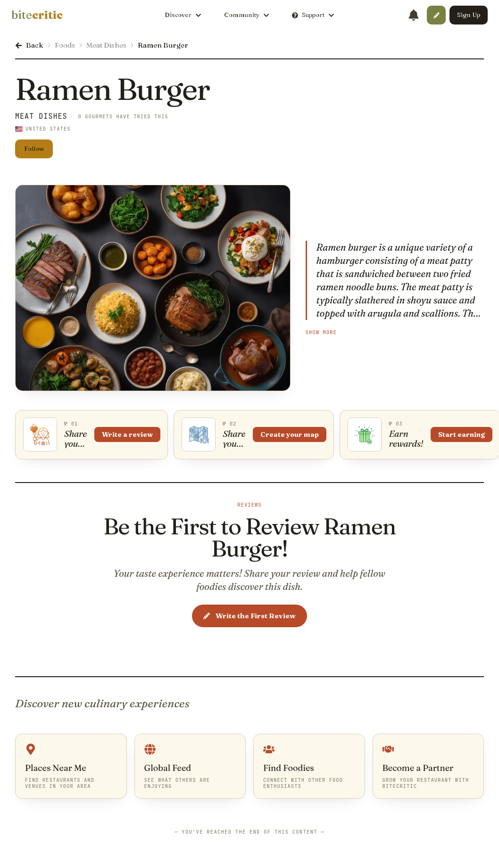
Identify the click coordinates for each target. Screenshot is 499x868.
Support (313, 15)
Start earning (464, 435)
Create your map (291, 435)
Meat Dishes (106, 45)
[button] (436, 15)
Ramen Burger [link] (163, 45)
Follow (34, 148)
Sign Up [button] (469, 15)
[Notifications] (414, 15)
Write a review (128, 435)
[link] (37, 15)
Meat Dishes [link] (41, 116)
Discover (183, 15)
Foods (65, 45)
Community (247, 15)
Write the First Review (249, 616)
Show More (321, 332)
